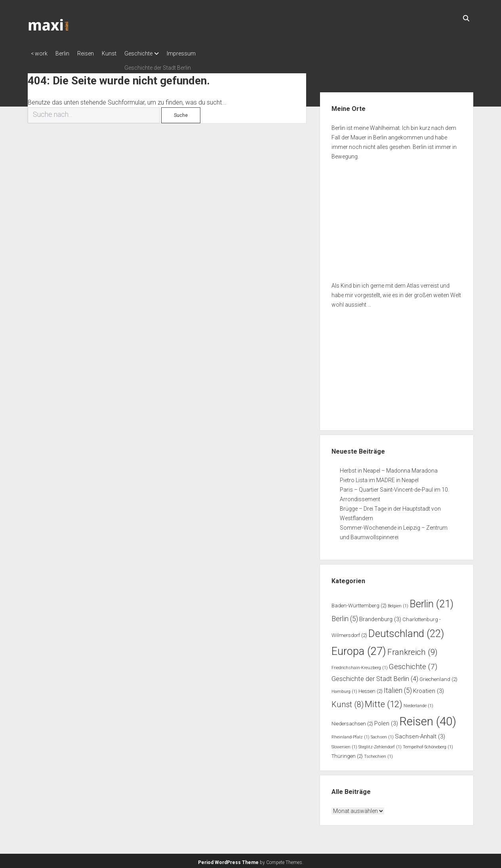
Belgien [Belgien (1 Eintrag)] (398, 604)
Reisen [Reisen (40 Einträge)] (428, 719)
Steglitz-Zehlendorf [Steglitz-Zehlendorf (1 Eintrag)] (380, 745)
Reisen (93, 53)
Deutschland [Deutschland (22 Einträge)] (406, 631)
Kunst (121, 53)
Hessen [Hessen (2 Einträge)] (371, 689)
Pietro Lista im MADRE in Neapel (379, 478)
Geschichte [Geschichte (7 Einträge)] (413, 664)
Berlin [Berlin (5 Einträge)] (345, 616)
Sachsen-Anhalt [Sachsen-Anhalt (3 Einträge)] (420, 734)
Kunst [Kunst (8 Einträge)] (348, 702)
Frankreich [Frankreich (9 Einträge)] (412, 650)
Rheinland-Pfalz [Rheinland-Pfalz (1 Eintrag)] (351, 735)
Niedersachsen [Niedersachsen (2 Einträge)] (352, 721)
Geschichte (154, 53)
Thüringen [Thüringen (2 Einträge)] (347, 754)
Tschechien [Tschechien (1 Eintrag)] (378, 754)
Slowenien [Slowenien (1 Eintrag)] (344, 745)
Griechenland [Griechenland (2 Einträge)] (438, 677)
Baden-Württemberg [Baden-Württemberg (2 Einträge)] (359, 603)
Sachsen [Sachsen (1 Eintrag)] (382, 735)
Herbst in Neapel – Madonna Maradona (389, 468)
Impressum (201, 53)
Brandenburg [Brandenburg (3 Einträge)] (380, 617)
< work (39, 53)
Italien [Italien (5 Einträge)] (398, 688)
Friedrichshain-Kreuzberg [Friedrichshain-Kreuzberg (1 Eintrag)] (360, 665)
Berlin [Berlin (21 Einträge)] (431, 601)
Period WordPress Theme (228, 860)
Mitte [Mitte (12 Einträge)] (384, 702)
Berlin (66, 53)
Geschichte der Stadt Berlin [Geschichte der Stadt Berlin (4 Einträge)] (375, 676)
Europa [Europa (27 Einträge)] (359, 649)
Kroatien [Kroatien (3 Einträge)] (429, 689)
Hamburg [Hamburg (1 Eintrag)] (344, 689)
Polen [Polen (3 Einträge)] (386, 721)
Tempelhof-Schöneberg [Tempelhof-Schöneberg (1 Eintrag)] (428, 745)
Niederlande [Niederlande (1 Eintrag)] (418, 703)
